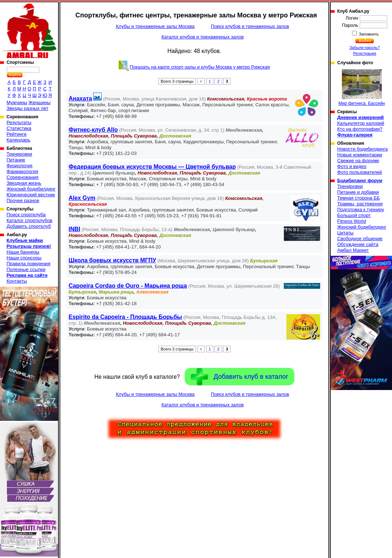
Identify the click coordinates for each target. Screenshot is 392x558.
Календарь (19, 140)
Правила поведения (28, 264)
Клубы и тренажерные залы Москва (155, 26)
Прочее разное (23, 200)
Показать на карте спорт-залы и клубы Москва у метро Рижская (200, 67)
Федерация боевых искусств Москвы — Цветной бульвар (152, 167)
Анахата (80, 99)
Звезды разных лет (27, 108)
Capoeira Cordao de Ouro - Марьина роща (128, 286)
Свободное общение (360, 239)
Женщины (39, 102)
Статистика (19, 128)
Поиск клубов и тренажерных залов (250, 26)
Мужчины (17, 102)
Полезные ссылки (26, 269)
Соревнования (23, 177)
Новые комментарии (360, 155)
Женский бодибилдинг (31, 189)
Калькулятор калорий (361, 123)
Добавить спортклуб (29, 226)
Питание (16, 160)
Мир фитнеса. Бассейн (362, 88)
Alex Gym (82, 198)
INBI (74, 229)
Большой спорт (354, 215)
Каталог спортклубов (29, 220)
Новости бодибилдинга (362, 149)
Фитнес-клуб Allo (93, 130)
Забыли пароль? (365, 48)
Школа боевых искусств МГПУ (112, 260)
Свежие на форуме (358, 161)
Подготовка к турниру (361, 210)
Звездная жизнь (24, 183)
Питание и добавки (358, 192)
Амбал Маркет (353, 250)
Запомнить (368, 34)
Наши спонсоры (24, 258)
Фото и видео (352, 166)
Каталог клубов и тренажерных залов (203, 37)
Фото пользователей (360, 172)
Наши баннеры (23, 252)
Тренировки (19, 154)
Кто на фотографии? (360, 129)
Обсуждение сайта (358, 244)
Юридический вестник (31, 195)
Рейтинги (17, 134)
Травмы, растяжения (360, 204)
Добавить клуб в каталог (240, 377)
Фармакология (22, 171)
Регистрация (365, 53)
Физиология (19, 166)
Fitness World (352, 221)
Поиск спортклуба (26, 215)
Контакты (17, 281)
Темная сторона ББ (359, 198)
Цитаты (345, 233)
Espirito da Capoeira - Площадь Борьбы (125, 317)
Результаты (19, 122)
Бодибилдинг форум (360, 181)
